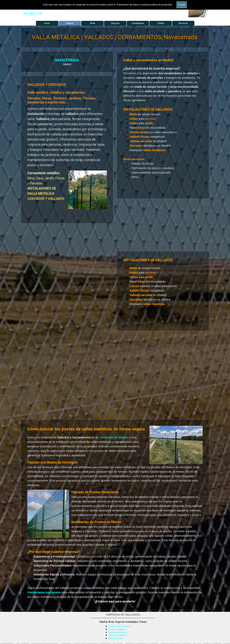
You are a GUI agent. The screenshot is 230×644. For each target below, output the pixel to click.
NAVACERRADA (36, 60)
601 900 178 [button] (33, 14)
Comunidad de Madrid (113, 437)
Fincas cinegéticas (117, 629)
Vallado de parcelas (118, 632)
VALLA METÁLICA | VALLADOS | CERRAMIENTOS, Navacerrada (115, 37)
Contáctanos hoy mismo (44, 592)
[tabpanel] (33, 14)
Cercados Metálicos (118, 635)
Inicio (47, 23)
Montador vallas (116, 638)
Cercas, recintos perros (119, 626)
